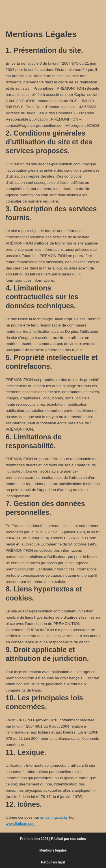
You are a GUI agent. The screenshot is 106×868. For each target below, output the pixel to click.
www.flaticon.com (21, 824)
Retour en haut (53, 862)
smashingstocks (54, 817)
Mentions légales (53, 850)
